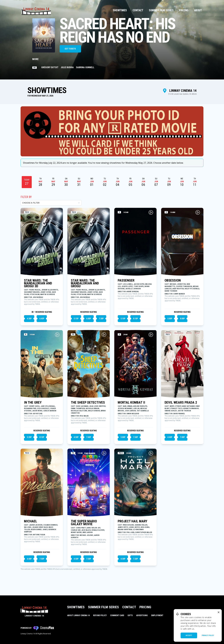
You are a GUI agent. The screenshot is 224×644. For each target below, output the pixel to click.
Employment (157, 615)
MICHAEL (30, 521)
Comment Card (117, 615)
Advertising (142, 615)
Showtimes (120, 10)
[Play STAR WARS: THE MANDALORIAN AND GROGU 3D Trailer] (57, 212)
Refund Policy (100, 615)
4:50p (76, 437)
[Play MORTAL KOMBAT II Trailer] (151, 335)
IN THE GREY (33, 402)
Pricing (184, 10)
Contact (138, 10)
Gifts (130, 615)
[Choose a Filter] (51, 203)
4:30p (29, 319)
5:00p (170, 319)
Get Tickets (70, 49)
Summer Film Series (161, 10)
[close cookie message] (219, 612)
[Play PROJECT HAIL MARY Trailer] (151, 453)
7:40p (89, 437)
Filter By (26, 197)
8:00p (182, 319)
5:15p (76, 319)
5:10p (123, 319)
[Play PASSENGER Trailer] (151, 212)
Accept (189, 635)
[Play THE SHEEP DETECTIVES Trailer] (104, 335)
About (198, 10)
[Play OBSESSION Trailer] (198, 212)
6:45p (42, 319)
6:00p (89, 319)
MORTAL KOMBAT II (131, 402)
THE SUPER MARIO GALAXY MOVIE (84, 523)
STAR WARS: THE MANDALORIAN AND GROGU (85, 283)
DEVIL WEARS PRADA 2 (181, 402)
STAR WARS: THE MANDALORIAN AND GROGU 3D (38, 283)
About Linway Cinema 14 (78, 615)
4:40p (170, 437)
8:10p (135, 319)
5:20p (29, 437)
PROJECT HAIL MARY (132, 521)
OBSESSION (173, 280)
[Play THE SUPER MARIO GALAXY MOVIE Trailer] (104, 453)
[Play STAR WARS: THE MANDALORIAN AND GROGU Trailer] (104, 212)
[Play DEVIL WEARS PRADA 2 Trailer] (198, 335)
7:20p (135, 559)
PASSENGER (126, 280)
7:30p (101, 319)
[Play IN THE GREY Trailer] (57, 335)
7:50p (135, 437)
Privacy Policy (208, 635)
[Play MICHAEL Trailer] (57, 453)
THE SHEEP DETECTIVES (88, 402)
